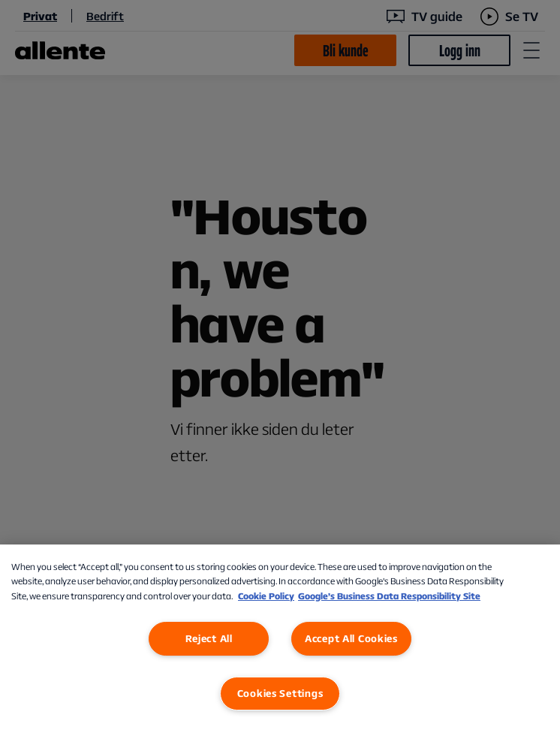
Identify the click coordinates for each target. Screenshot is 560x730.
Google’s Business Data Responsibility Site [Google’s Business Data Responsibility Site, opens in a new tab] (389, 596)
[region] (280, 637)
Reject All (209, 638)
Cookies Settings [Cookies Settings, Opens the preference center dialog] (280, 693)
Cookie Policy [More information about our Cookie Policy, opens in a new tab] (266, 596)
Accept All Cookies (351, 638)
